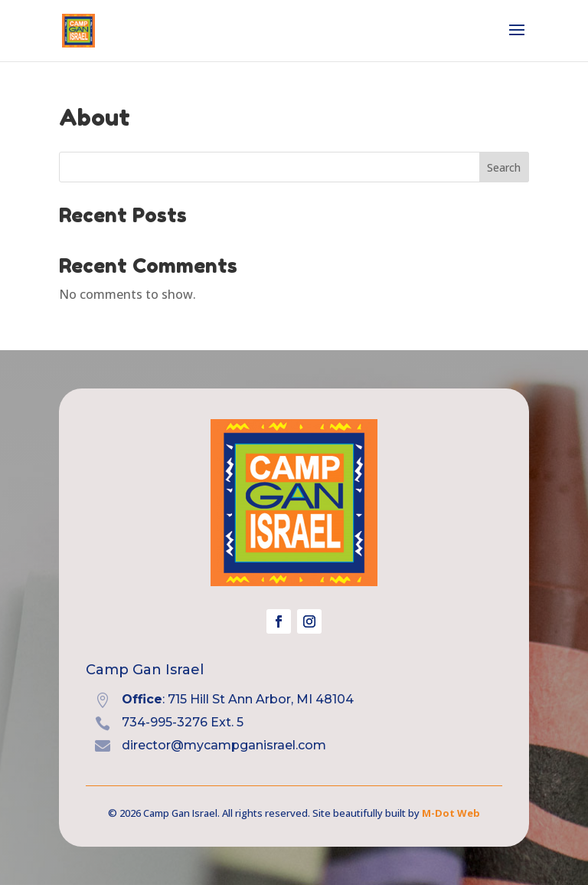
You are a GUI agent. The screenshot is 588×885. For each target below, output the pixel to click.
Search (504, 167)
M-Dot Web (451, 813)
